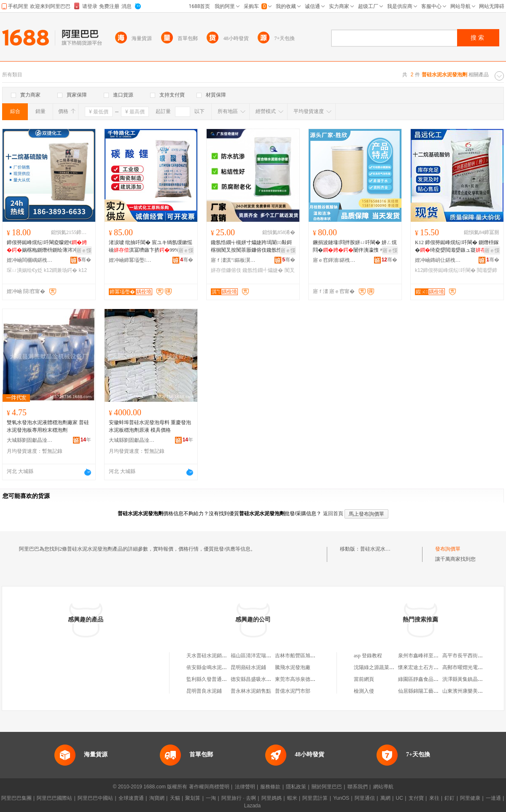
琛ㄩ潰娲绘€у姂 (25, 270)
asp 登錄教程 (368, 656)
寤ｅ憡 (84, 250)
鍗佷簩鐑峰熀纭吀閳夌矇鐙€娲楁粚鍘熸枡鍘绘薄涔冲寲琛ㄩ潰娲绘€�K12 (47, 247)
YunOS (341, 798)
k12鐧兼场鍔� (61, 270)
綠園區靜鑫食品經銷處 (423, 679)
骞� (85, 260)
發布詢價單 (448, 549)
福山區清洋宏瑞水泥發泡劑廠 (264, 656)
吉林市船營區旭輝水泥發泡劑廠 (310, 656)
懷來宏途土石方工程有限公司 (431, 667)
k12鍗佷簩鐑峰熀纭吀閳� (445, 270)
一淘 (211, 798)
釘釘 (449, 798)
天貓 (175, 798)
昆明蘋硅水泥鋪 (248, 667)
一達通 (493, 798)
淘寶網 (157, 798)
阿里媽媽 (272, 798)
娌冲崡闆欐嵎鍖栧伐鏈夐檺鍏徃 (30, 260)
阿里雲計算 (315, 798)
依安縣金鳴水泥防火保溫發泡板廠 (224, 667)
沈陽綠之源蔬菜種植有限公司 (387, 667)
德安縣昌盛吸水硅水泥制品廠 (264, 679)
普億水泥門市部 (293, 691)
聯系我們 (358, 787)
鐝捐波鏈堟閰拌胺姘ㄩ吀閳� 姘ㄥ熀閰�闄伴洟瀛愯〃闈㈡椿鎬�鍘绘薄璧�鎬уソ (355, 247)
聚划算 (193, 798)
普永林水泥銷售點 (251, 691)
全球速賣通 (131, 798)
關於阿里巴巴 (327, 787)
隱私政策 (296, 787)
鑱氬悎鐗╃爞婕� (263, 270)
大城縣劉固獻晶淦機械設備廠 (30, 440)
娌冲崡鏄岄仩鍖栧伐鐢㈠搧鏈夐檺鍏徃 (438, 260)
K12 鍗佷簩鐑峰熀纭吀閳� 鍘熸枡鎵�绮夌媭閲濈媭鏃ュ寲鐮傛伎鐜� (457, 247)
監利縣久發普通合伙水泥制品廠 (222, 679)
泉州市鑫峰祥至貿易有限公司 (431, 656)
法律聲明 (245, 787)
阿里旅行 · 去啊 (239, 798)
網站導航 (383, 787)
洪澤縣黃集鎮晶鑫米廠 (468, 679)
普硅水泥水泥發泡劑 (383, 549)
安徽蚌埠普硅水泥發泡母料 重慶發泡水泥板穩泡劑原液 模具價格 (150, 426)
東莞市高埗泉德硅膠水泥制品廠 (310, 679)
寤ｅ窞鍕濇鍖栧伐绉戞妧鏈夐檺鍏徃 (336, 260)
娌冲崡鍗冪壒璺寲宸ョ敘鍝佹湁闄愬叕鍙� (132, 260)
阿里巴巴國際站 (54, 798)
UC (400, 798)
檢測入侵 (364, 691)
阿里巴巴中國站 (95, 798)
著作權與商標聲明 (209, 787)
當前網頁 (364, 679)
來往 (434, 798)
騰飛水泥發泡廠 (293, 667)
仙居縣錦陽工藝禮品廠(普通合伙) (435, 691)
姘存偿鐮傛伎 (226, 270)
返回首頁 (333, 514)
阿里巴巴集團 (16, 798)
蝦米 (292, 798)
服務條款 (270, 787)
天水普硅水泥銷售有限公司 (217, 656)
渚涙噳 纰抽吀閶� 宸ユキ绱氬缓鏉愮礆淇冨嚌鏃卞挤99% (151, 246)
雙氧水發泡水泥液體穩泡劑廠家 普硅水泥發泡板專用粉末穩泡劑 (48, 426)
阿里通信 (365, 798)
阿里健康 (470, 798)
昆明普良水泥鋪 (204, 691)
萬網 (385, 798)
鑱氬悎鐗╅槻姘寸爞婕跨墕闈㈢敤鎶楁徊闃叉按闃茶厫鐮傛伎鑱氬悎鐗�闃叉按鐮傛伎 (251, 247)
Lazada (252, 806)
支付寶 (416, 798)
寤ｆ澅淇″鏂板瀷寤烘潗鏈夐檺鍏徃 (234, 260)
